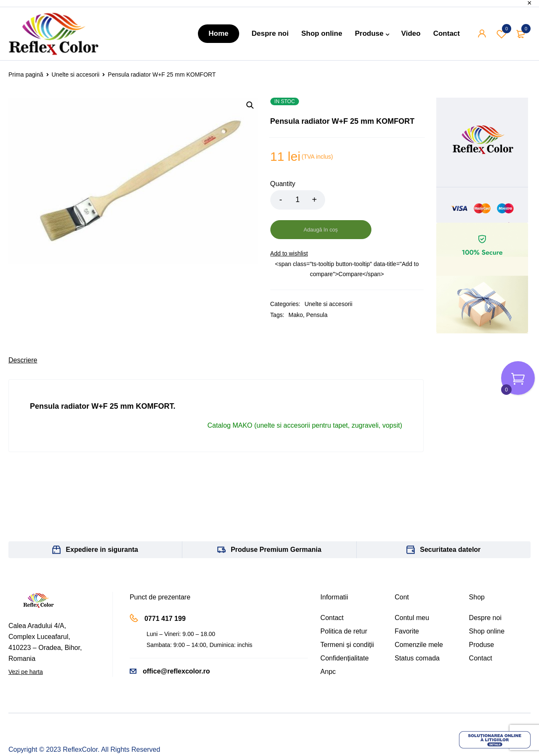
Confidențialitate (345, 629)
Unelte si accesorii (76, 75)
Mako (296, 285)
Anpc (328, 642)
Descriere (23, 331)
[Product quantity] (298, 200)
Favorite (407, 602)
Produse (482, 615)
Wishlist (502, 34)
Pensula (317, 285)
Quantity (283, 184)
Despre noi (485, 588)
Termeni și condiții (347, 615)
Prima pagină (26, 75)
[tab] (23, 331)
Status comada (417, 629)
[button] (250, 105)
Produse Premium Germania (276, 520)
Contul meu (412, 588)
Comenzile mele (419, 615)
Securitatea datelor (450, 520)
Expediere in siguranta (102, 520)
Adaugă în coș (374, 200)
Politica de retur (344, 602)
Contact (332, 588)
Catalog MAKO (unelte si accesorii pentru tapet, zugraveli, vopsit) (305, 396)
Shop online (487, 602)
